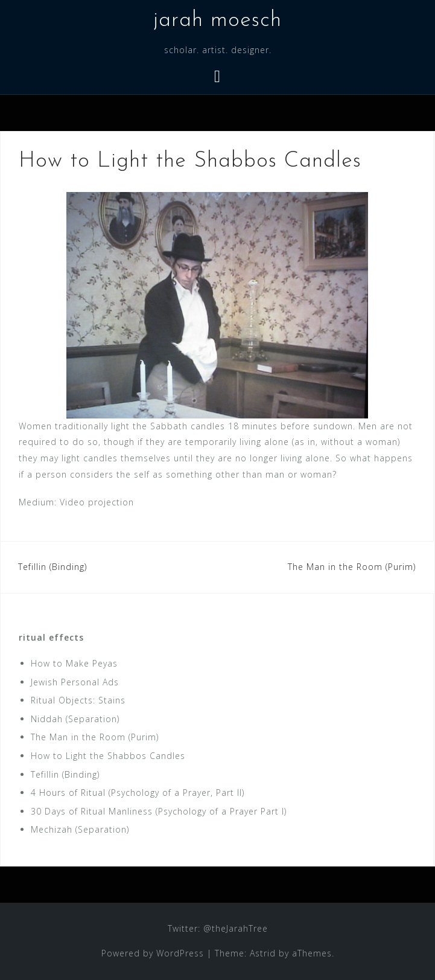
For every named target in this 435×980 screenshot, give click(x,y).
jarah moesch (217, 21)
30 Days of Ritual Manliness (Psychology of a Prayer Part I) (159, 811)
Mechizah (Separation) (80, 829)
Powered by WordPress (153, 953)
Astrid (263, 953)
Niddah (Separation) (75, 719)
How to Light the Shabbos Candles (108, 756)
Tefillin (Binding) (52, 567)
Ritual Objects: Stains (78, 700)
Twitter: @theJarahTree (218, 928)
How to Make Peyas (74, 663)
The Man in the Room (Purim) (352, 567)
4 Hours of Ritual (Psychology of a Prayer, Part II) (138, 793)
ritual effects (51, 637)
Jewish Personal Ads (75, 682)
